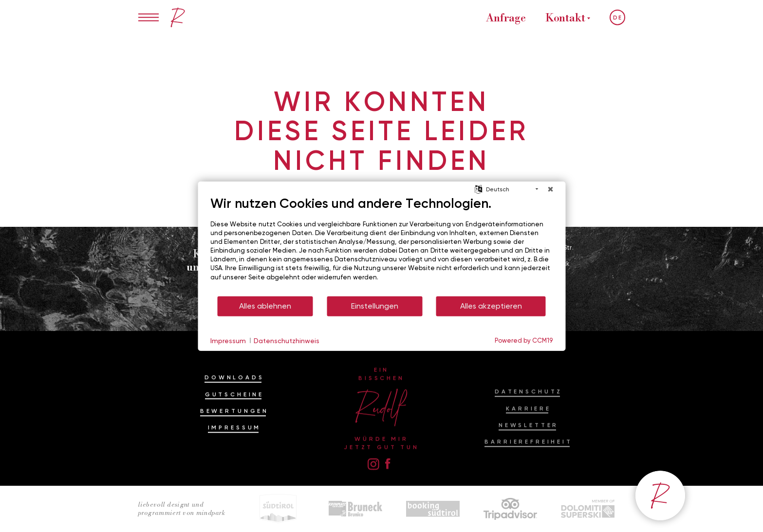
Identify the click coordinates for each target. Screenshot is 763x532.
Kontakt (565, 17)
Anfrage (506, 17)
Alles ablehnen (265, 306)
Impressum (235, 445)
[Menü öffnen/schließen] (149, 17)
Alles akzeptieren (491, 306)
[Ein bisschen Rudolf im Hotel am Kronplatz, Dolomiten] (178, 18)
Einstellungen (375, 306)
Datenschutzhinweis (287, 340)
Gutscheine (234, 411)
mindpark (211, 513)
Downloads (234, 395)
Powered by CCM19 (524, 340)
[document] (381, 245)
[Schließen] (550, 189)
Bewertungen (234, 428)
